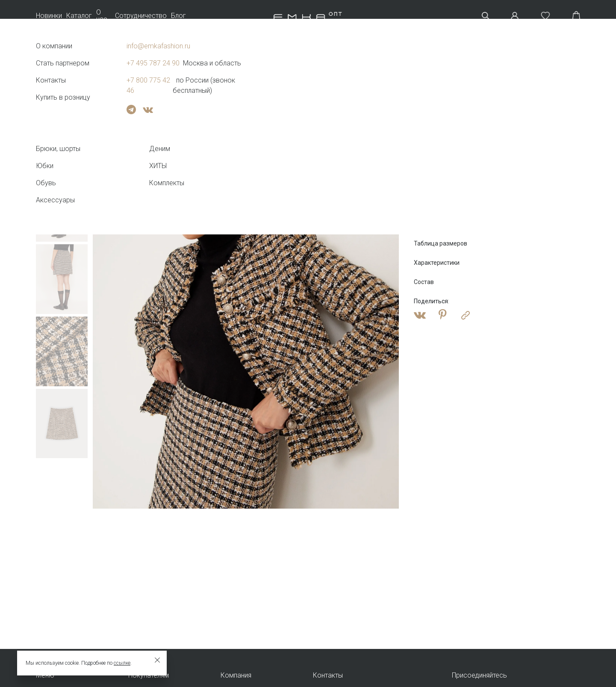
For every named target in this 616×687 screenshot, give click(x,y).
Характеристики (437, 263)
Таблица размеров (441, 243)
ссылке (122, 663)
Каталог (79, 16)
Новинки (49, 16)
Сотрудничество (141, 16)
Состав (424, 282)
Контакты (328, 675)
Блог (178, 16)
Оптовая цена (437, 159)
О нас (102, 16)
